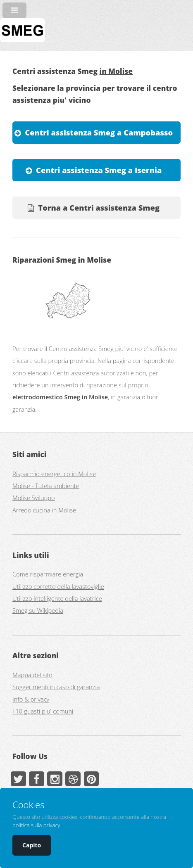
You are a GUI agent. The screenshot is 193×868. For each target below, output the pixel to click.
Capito (32, 845)
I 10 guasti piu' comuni (43, 711)
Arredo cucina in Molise (44, 510)
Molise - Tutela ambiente (46, 486)
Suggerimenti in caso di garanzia (56, 687)
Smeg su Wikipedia (38, 610)
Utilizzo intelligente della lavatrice (57, 598)
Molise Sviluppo (34, 498)
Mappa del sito (32, 675)
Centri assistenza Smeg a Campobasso (99, 132)
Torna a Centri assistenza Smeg (99, 208)
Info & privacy (31, 699)
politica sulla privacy (36, 825)
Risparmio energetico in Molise (54, 474)
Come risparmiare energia (48, 574)
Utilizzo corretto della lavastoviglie (58, 586)
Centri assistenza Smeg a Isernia (99, 170)
